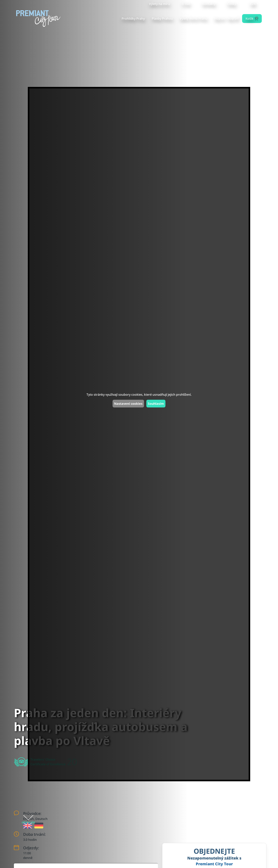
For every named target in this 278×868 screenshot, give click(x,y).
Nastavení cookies (128, 404)
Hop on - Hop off (226, 19)
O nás (186, 4)
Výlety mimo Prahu (194, 19)
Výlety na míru (159, 4)
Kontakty (209, 4)
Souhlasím (156, 404)
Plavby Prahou (162, 19)
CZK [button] (253, 4)
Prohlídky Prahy (133, 19)
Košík (252, 18)
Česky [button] (232, 4)
